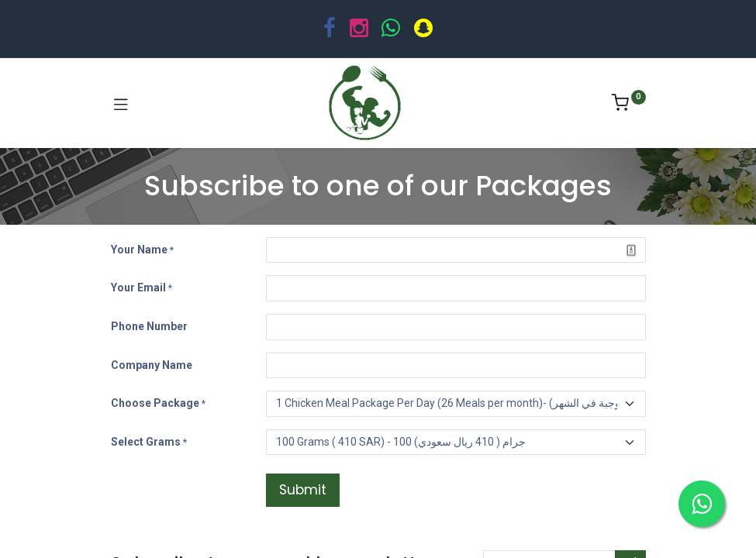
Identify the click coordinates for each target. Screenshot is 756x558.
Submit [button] (303, 490)
